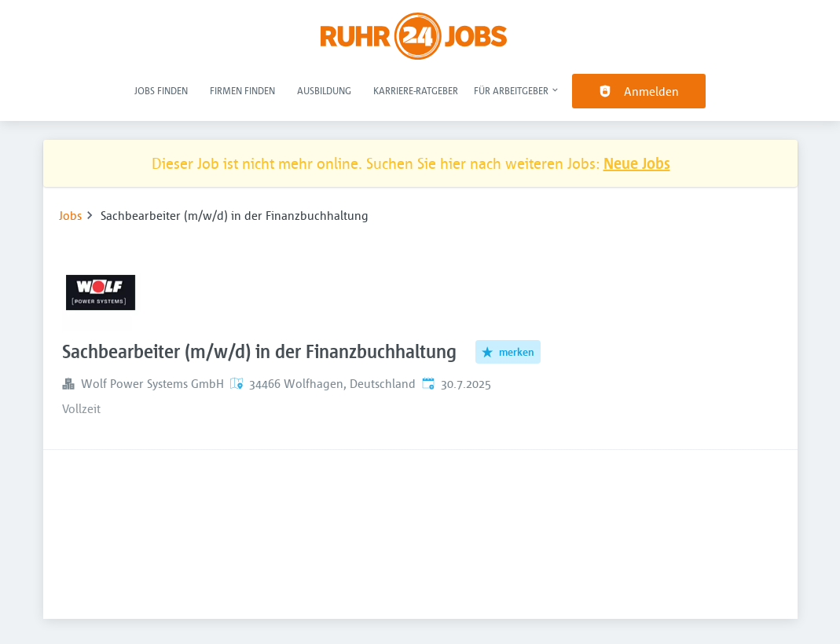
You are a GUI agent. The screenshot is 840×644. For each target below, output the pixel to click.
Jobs (70, 215)
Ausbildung (324, 90)
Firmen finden (242, 90)
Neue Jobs (637, 163)
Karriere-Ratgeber (416, 90)
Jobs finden (161, 90)
